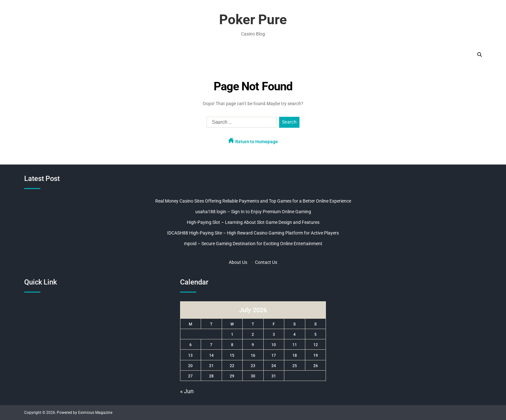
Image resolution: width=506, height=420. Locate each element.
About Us (238, 262)
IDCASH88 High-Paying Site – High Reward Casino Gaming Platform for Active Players (253, 233)
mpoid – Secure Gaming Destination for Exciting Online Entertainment (253, 244)
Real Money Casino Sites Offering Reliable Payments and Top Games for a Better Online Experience (253, 201)
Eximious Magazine (95, 413)
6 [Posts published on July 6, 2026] (191, 345)
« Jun (187, 391)
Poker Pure (253, 20)
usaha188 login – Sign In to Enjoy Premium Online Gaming (253, 212)
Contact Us (266, 262)
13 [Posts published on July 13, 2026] (190, 355)
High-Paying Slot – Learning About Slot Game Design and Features (253, 222)
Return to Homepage (253, 141)
